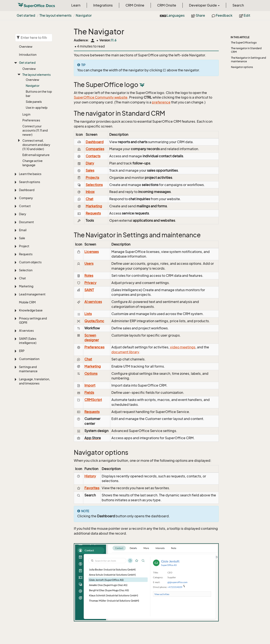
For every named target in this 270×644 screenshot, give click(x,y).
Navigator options (242, 67)
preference (161, 102)
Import (90, 385)
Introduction (28, 55)
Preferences (31, 120)
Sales (90, 170)
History (90, 476)
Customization (29, 359)
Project (24, 246)
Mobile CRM (27, 302)
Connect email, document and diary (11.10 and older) (36, 145)
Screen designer (92, 338)
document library (125, 352)
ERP (22, 351)
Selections (94, 185)
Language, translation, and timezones (34, 381)
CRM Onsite (167, 5)
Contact (25, 206)
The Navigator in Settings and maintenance (248, 60)
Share (198, 15)
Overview (26, 47)
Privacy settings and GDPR (33, 320)
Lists (88, 314)
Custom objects (30, 262)
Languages (172, 15)
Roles (89, 276)
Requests (26, 254)
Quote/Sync (94, 321)
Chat (22, 278)
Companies (95, 149)
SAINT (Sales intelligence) (28, 341)
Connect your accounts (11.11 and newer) (35, 130)
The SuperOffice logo (244, 43)
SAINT (89, 290)
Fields (89, 393)
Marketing (26, 286)
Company (26, 198)
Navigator (84, 15)
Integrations (103, 5)
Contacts (93, 156)
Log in (26, 114)
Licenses (92, 252)
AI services (26, 331)
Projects (92, 178)
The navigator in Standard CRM (246, 50)
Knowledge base (31, 310)
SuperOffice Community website (101, 97)
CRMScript (93, 400)
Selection (26, 270)
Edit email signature (36, 155)
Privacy (90, 283)
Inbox (90, 192)
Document (26, 222)
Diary (23, 214)
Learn (76, 5)
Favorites (92, 488)
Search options (30, 182)
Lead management (32, 294)
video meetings (183, 347)
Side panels (34, 102)
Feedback (222, 15)
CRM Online (135, 5)
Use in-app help (37, 108)
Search (238, 5)
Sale (22, 238)
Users (89, 264)
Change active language (32, 163)
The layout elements (55, 15)
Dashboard (27, 190)
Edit (245, 15)
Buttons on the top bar (39, 94)
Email (23, 230)
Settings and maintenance (28, 369)
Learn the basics (30, 174)
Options (91, 374)
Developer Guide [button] (204, 5)
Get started (26, 15)
